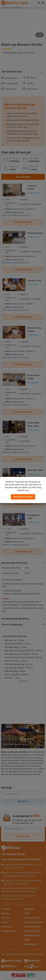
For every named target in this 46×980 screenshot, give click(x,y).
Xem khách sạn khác (23, 497)
